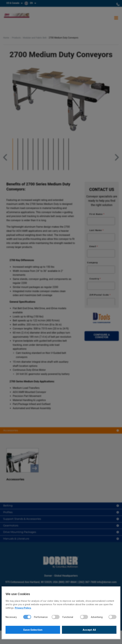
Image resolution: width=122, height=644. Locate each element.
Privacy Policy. (23, 608)
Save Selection (33, 630)
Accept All (89, 630)
